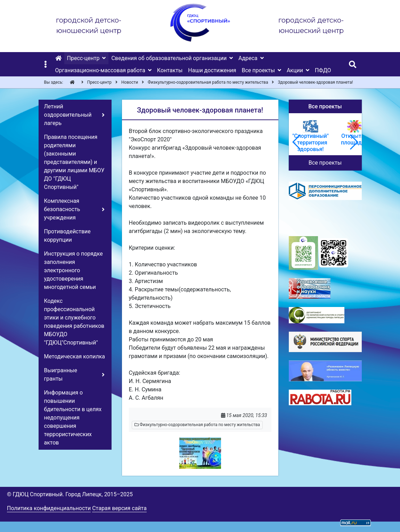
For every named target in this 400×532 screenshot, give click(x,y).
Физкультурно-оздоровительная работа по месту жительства (197, 425)
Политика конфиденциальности (49, 508)
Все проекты (325, 163)
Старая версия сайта (119, 508)
